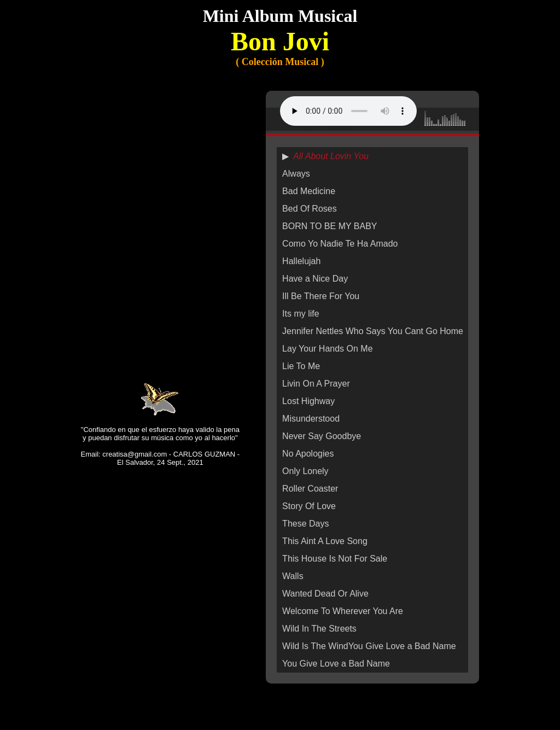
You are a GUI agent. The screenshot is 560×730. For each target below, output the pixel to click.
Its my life (301, 314)
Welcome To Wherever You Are (343, 611)
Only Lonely (305, 471)
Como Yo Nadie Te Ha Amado (340, 244)
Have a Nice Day (315, 279)
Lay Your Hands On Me (327, 349)
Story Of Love (309, 506)
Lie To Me (301, 366)
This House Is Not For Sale (335, 559)
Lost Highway (308, 401)
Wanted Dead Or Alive (325, 594)
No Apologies (308, 454)
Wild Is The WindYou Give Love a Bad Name (369, 646)
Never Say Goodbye (322, 436)
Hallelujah (301, 261)
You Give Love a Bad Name (336, 664)
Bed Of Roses (310, 209)
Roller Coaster (310, 489)
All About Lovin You (331, 156)
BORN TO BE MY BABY (329, 226)
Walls (293, 576)
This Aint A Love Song (325, 541)
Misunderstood (311, 419)
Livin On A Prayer (316, 384)
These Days (305, 524)
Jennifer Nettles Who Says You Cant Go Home (373, 331)
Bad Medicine (309, 191)
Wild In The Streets (319, 629)
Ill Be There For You (321, 296)
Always (296, 174)
